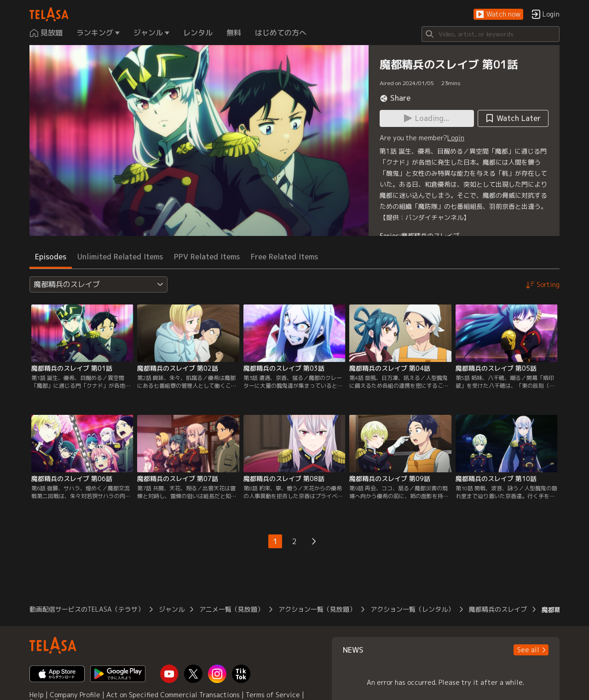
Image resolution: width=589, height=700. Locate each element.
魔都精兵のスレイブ (430, 236)
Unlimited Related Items (120, 257)
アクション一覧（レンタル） (412, 609)
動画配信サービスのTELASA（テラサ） (87, 609)
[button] (498, 14)
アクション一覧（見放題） (317, 609)
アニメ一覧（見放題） (231, 609)
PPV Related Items (207, 257)
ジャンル (172, 609)
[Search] (491, 34)
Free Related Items (284, 257)
